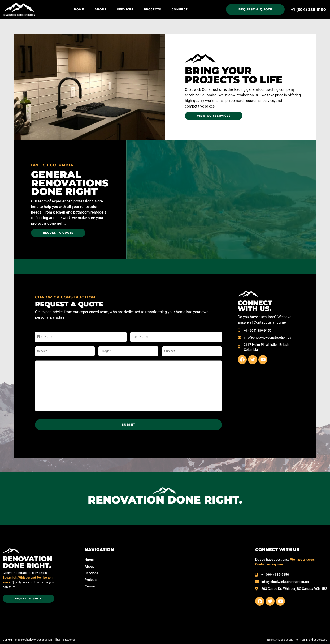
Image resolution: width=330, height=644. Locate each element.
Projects (153, 9)
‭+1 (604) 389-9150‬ (309, 10)
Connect (180, 9)
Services (125, 9)
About (101, 9)
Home (79, 9)
